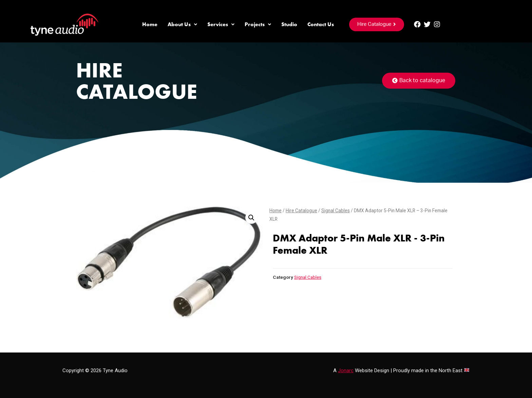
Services (221, 24)
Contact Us (321, 24)
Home (150, 24)
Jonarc (346, 370)
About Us (182, 24)
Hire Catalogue (301, 211)
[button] (377, 24)
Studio (289, 24)
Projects (258, 24)
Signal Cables (336, 211)
